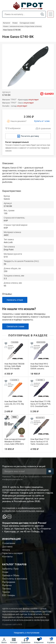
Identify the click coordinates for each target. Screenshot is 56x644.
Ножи (5, 572)
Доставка (7, 547)
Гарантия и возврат (13, 553)
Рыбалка (7, 585)
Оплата (6, 550)
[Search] (42, 14)
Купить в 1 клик (42, 121)
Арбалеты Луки (10, 569)
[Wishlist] (6, 344)
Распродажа (9, 582)
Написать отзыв (15, 300)
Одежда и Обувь (11, 575)
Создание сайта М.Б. (12, 624)
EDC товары (9, 595)
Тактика (6, 589)
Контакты (7, 557)
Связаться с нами (15, 326)
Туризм (6, 592)
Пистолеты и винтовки (15, 579)
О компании (9, 543)
